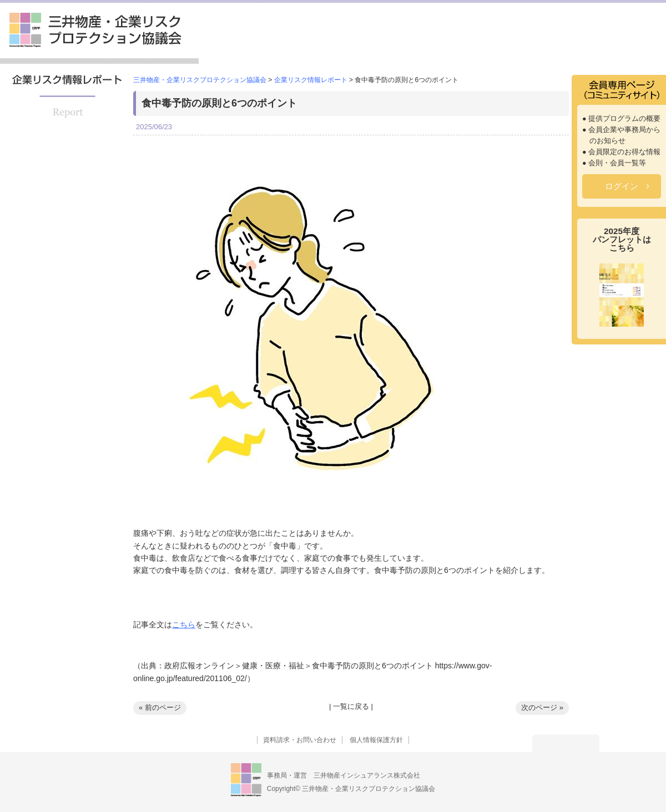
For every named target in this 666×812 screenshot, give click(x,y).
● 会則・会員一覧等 (614, 163)
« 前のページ (160, 707)
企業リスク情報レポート (530, 47)
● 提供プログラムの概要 (621, 119)
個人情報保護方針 (376, 740)
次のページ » (542, 707)
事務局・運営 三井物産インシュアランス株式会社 (344, 775)
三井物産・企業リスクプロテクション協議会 (95, 30)
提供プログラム (362, 47)
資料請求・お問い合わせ (300, 740)
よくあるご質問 (627, 47)
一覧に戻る (351, 706)
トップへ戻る (566, 743)
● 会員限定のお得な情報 (621, 152)
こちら (184, 625)
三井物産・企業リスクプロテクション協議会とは (261, 42)
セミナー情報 (437, 47)
